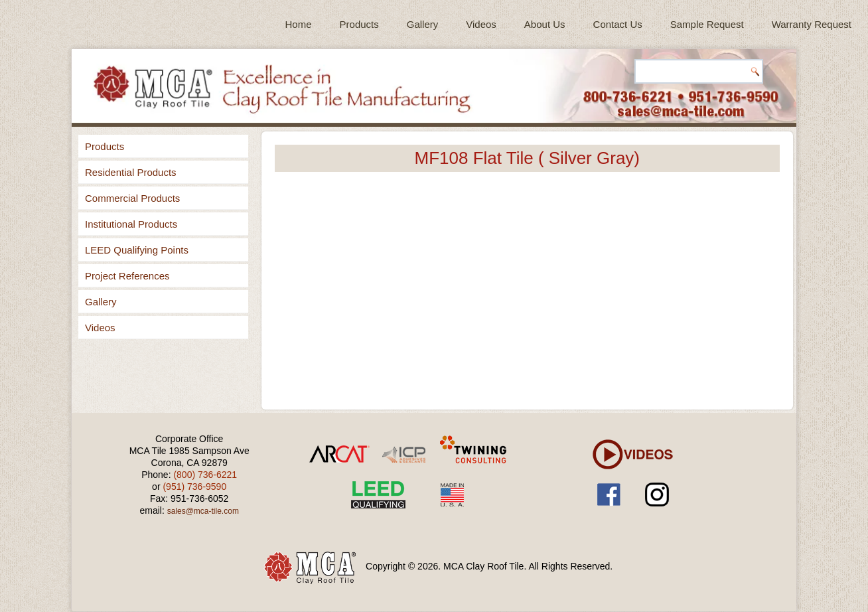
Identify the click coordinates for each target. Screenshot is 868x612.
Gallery (423, 24)
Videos (481, 24)
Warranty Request (812, 24)
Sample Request (707, 24)
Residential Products (131, 172)
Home (299, 24)
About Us (545, 24)
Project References (127, 276)
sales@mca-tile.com (203, 511)
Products (359, 24)
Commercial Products (132, 198)
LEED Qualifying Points (137, 250)
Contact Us (618, 24)
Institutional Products (131, 224)
